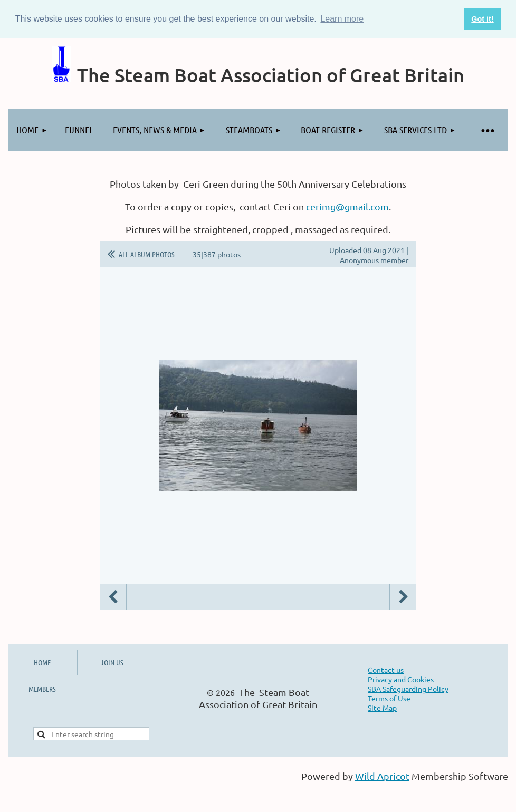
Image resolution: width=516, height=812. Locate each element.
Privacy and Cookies (401, 679)
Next (403, 597)
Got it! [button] (482, 19)
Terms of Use (389, 698)
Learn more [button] (342, 19)
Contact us (386, 670)
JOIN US (112, 662)
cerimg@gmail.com (347, 206)
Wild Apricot (382, 776)
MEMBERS (42, 689)
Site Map (382, 708)
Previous (113, 597)
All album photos (147, 254)
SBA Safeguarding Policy (408, 689)
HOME (42, 662)
